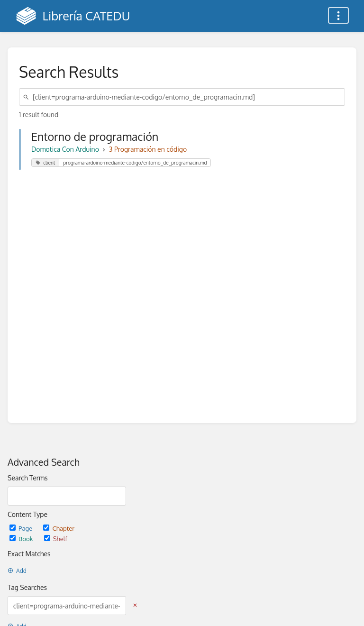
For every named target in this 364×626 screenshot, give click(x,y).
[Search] (27, 97)
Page (22, 528)
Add (17, 571)
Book (22, 539)
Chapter (59, 528)
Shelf (56, 539)
